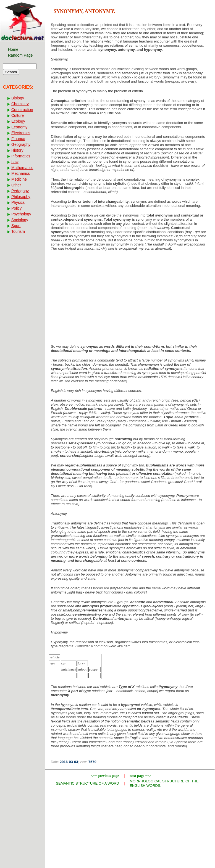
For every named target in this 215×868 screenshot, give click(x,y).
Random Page (20, 55)
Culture (18, 115)
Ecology (18, 121)
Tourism (18, 231)
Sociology (20, 220)
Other (16, 185)
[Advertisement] (130, 299)
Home (13, 49)
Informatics (21, 156)
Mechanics (21, 173)
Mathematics (22, 168)
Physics (18, 202)
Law (15, 162)
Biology (18, 98)
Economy (19, 127)
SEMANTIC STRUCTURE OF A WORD (87, 783)
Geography (21, 144)
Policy (16, 208)
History (17, 150)
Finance (18, 139)
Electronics (21, 133)
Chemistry (20, 104)
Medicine (19, 179)
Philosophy (21, 197)
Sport (16, 226)
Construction (22, 110)
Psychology (21, 214)
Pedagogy (20, 191)
